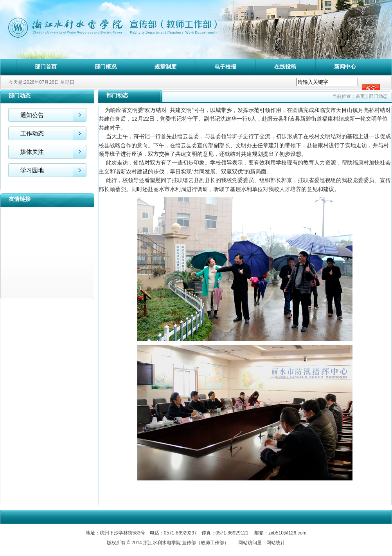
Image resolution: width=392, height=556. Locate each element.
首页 (360, 96)
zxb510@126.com (287, 533)
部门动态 (378, 96)
